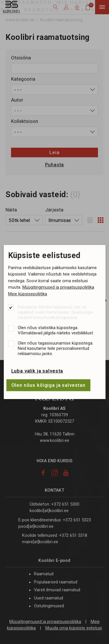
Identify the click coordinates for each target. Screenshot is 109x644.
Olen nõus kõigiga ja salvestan (49, 385)
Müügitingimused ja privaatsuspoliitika (58, 287)
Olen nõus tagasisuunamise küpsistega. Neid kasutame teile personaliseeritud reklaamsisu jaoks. (56, 348)
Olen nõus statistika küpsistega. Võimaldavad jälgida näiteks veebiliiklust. (56, 330)
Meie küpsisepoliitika (28, 294)
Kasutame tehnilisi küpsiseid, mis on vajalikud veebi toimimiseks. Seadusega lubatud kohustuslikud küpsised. (55, 312)
